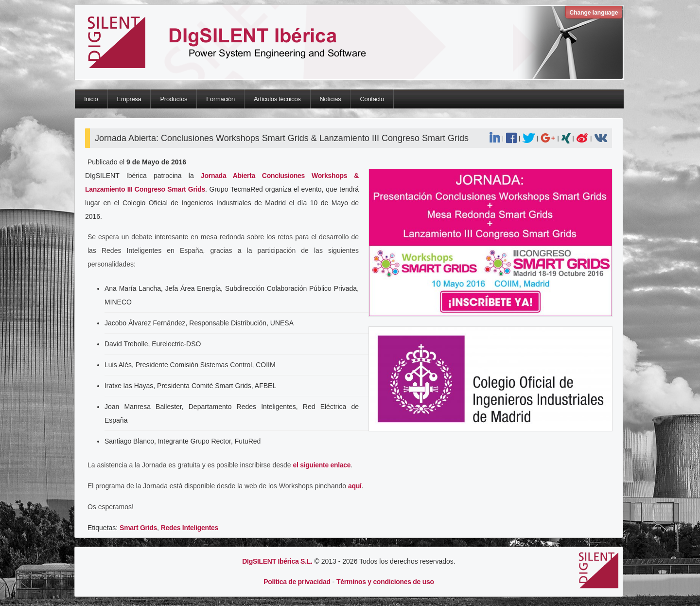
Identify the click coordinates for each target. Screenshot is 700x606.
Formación (220, 99)
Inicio (91, 99)
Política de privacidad (297, 582)
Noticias (331, 99)
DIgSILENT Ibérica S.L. (277, 561)
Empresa (129, 99)
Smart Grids (138, 528)
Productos (174, 99)
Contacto (372, 99)
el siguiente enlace (322, 465)
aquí (355, 486)
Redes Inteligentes (190, 528)
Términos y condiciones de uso (385, 582)
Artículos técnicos (277, 99)
